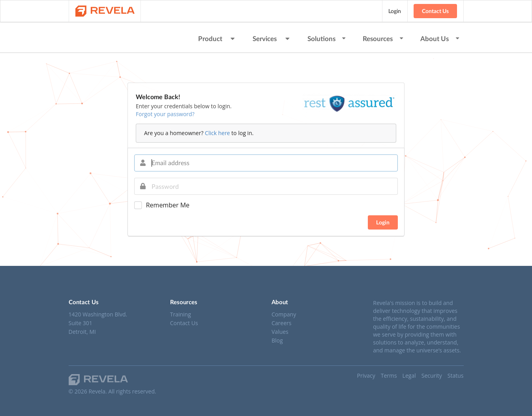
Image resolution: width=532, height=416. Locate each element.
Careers (281, 323)
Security (432, 376)
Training (181, 315)
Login (395, 11)
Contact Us (435, 11)
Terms (389, 376)
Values (280, 332)
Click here (217, 133)
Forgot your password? (165, 114)
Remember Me (168, 205)
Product (217, 39)
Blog (277, 340)
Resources (383, 39)
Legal (409, 376)
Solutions (327, 39)
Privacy (366, 376)
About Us (440, 39)
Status (456, 376)
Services (272, 39)
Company (284, 315)
